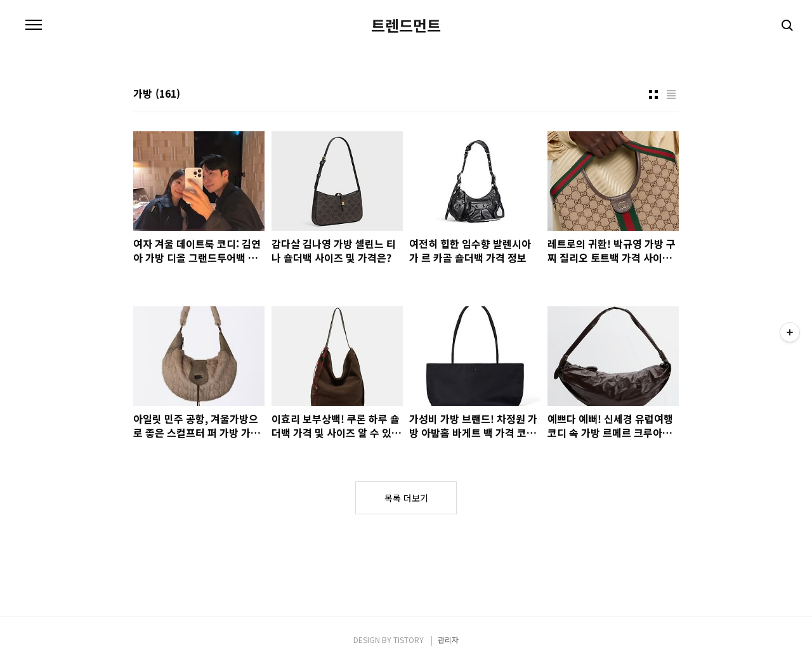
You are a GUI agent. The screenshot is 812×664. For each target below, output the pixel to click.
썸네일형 (653, 94)
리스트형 (671, 94)
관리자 (448, 640)
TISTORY (409, 640)
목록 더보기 (406, 498)
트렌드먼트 (406, 25)
